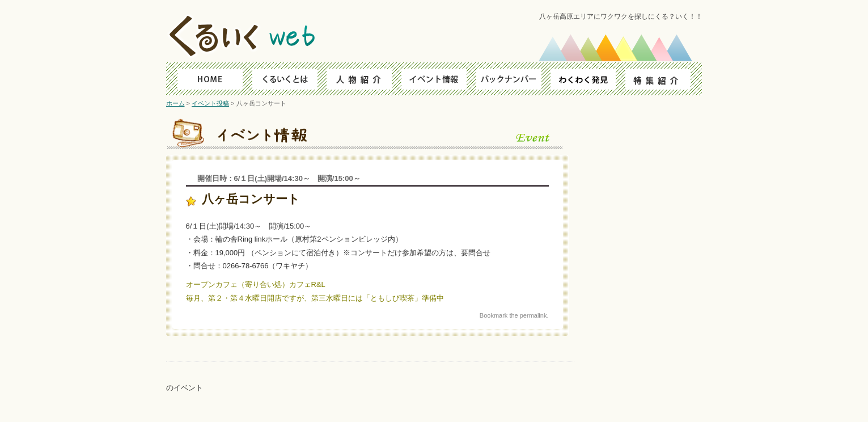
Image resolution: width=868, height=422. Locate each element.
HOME (204, 79)
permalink (533, 315)
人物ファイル (357, 79)
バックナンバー (511, 79)
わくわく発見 (587, 79)
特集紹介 (664, 79)
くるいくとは (281, 79)
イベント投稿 (210, 103)
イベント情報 (434, 79)
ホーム (175, 103)
